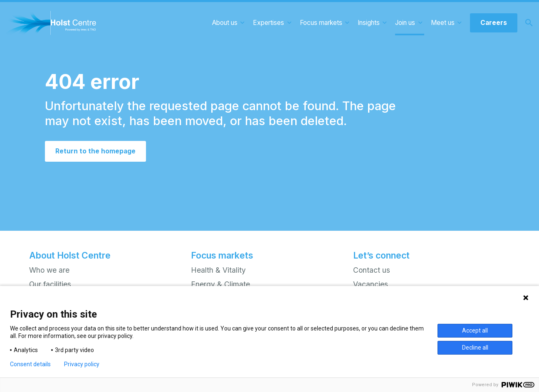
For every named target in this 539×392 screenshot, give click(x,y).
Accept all (475, 330)
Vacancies (371, 284)
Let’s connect (381, 255)
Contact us (372, 270)
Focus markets (222, 255)
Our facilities (50, 284)
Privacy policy (82, 364)
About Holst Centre (70, 255)
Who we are (49, 270)
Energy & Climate (220, 284)
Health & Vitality (218, 270)
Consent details (30, 364)
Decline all (475, 348)
